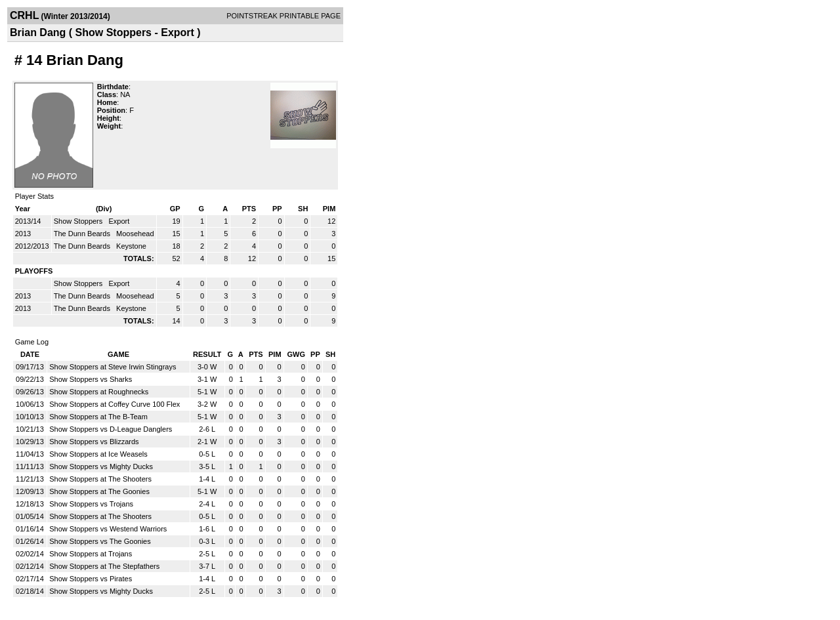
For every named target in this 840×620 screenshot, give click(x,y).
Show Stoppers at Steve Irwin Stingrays (113, 367)
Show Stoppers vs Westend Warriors (108, 529)
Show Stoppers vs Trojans (91, 504)
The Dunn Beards (83, 234)
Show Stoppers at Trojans (91, 554)
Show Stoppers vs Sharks (91, 379)
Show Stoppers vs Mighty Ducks (101, 466)
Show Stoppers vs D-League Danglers (111, 429)
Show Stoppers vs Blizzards (94, 442)
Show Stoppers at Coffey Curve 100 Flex (115, 404)
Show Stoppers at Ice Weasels (98, 454)
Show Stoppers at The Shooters (100, 479)
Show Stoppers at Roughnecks (99, 392)
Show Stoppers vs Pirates (91, 579)
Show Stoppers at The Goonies (99, 491)
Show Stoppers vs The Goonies (100, 541)
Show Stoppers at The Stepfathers (104, 566)
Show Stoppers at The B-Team (98, 417)
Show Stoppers (79, 221)
